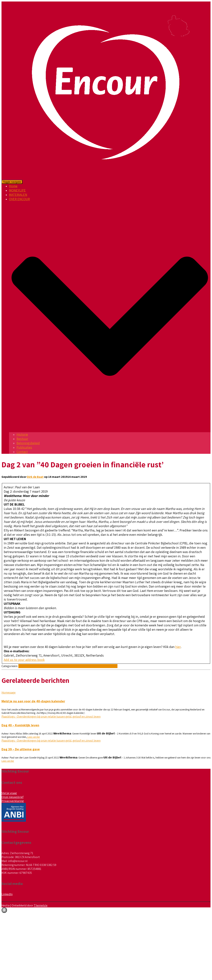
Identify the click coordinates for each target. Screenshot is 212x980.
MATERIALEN (18, 195)
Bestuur (22, 439)
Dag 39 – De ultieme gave (21, 749)
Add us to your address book (24, 660)
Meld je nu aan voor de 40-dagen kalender (33, 701)
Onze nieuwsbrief (12, 797)
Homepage (9, 693)
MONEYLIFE (17, 190)
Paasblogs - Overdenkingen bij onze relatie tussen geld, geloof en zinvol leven (68, 666)
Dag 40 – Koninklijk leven (20, 725)
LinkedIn (7, 894)
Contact (22, 452)
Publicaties (24, 447)
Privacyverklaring (13, 801)
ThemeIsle (41, 905)
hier (178, 647)
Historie (22, 434)
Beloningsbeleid (28, 443)
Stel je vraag (9, 793)
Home (13, 186)
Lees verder (33, 737)
